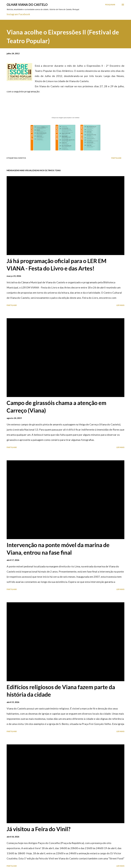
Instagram (12, 14)
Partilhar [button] (116, 158)
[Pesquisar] (110, 5)
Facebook (24, 14)
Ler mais (120, 305)
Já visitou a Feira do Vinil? (39, 829)
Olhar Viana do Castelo (27, 5)
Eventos (22, 158)
